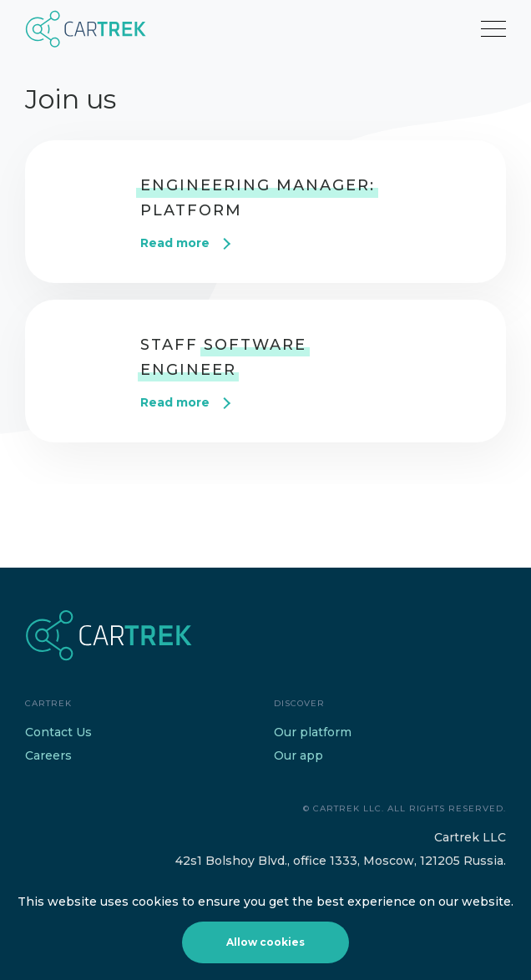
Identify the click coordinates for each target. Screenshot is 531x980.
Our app (298, 755)
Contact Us (58, 732)
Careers (48, 755)
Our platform (313, 732)
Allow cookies (265, 942)
